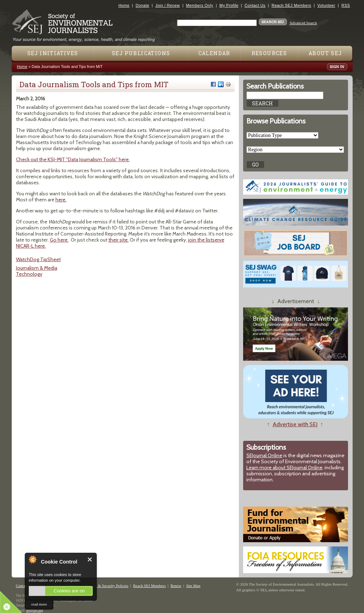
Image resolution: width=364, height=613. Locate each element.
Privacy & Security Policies (107, 586)
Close (90, 559)
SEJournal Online (264, 455)
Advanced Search (303, 23)
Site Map (193, 586)
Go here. (59, 240)
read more (39, 604)
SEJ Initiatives (53, 53)
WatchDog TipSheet (38, 259)
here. (61, 200)
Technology (29, 274)
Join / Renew (168, 5)
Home (124, 5)
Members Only (200, 5)
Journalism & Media (37, 268)
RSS (346, 5)
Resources (269, 53)
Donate (143, 5)
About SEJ (325, 53)
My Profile (229, 5)
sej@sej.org (35, 610)
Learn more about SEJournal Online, (285, 467)
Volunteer (326, 5)
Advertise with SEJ (295, 424)
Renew (176, 586)
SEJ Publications (141, 53)
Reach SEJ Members (291, 5)
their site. (119, 240)
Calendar (214, 53)
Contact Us (255, 5)
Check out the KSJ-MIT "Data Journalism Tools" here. (73, 159)
